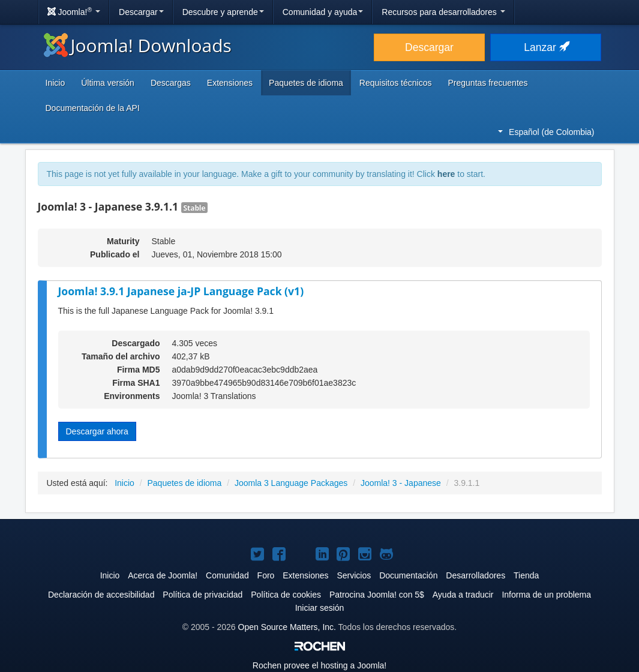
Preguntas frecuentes (487, 83)
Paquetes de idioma (306, 83)
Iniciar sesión (320, 608)
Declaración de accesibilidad (101, 595)
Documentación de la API (93, 108)
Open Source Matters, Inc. (287, 627)
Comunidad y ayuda (323, 12)
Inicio (55, 83)
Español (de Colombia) (546, 132)
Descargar (141, 12)
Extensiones (230, 83)
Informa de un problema (546, 595)
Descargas (171, 83)
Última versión (108, 83)
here (446, 174)
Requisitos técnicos (396, 83)
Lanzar (545, 47)
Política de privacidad (202, 595)
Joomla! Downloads (138, 45)
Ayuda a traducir (463, 595)
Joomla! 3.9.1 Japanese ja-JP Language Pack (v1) (181, 291)
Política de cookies (286, 595)
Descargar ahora (97, 431)
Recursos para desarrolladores (443, 12)
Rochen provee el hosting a (319, 665)
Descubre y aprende (223, 12)
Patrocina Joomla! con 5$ (377, 595)
